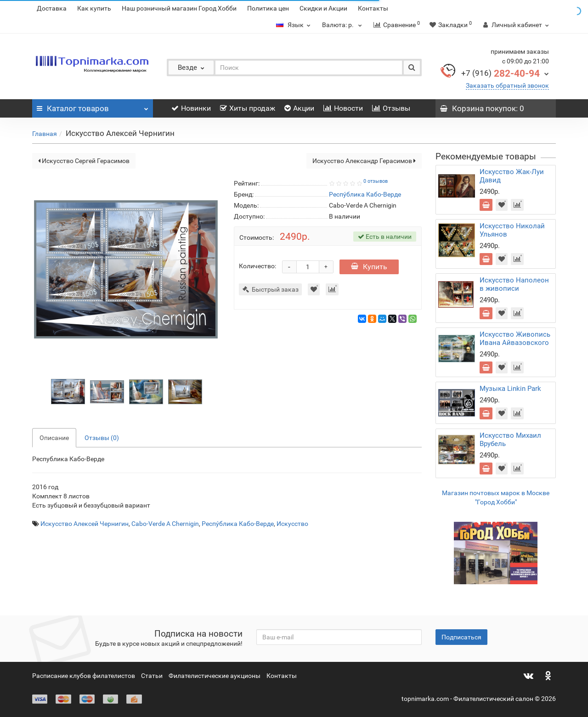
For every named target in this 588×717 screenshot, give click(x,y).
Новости (343, 108)
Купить (369, 267)
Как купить (94, 8)
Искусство (292, 524)
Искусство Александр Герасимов (364, 161)
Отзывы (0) (102, 438)
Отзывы (391, 108)
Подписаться (461, 637)
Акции (299, 108)
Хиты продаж (248, 108)
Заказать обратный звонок (507, 85)
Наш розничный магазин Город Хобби (179, 8)
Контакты (373, 8)
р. (343, 25)
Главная (45, 134)
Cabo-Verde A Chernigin (165, 524)
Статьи (152, 676)
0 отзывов (376, 181)
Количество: (257, 266)
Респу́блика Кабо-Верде (238, 524)
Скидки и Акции (323, 8)
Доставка (52, 8)
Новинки (191, 108)
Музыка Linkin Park (510, 389)
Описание (54, 438)
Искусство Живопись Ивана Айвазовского (515, 339)
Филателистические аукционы (215, 676)
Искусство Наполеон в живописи (514, 284)
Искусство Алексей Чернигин (85, 524)
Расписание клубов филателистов (84, 676)
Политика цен (268, 8)
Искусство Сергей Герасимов (84, 161)
